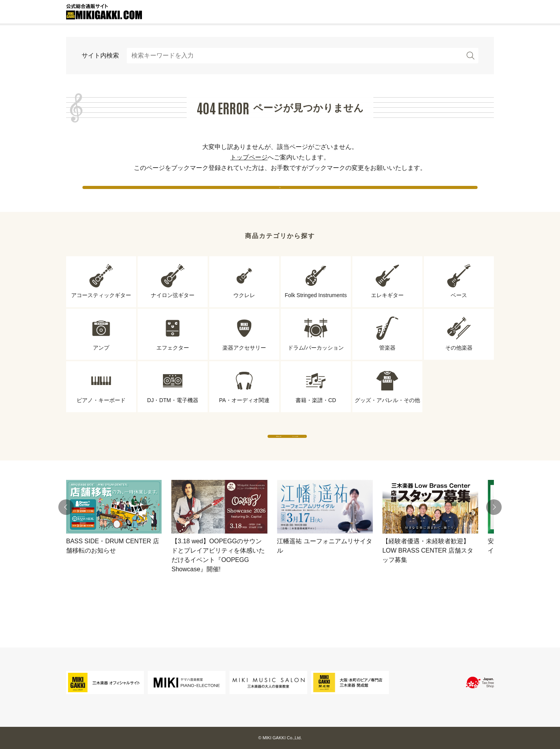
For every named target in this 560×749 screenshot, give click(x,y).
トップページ (249, 157)
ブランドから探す (352, 459)
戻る (280, 194)
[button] (66, 537)
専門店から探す (208, 459)
